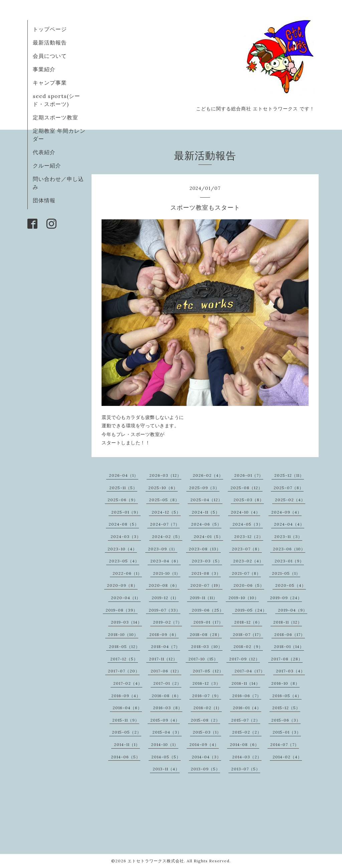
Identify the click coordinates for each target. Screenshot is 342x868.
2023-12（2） (249, 536)
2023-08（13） (205, 549)
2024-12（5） (166, 512)
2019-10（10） (244, 598)
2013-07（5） (246, 769)
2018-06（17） (290, 634)
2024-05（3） (248, 524)
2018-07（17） (248, 634)
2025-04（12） (206, 500)
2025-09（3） (204, 488)
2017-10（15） (203, 659)
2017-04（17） (250, 671)
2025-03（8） (249, 500)
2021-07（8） (246, 573)
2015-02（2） (247, 732)
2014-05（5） (166, 757)
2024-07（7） (165, 524)
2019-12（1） (165, 598)
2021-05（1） (286, 573)
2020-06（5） (249, 585)
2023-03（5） (207, 561)
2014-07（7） (285, 744)
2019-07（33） (164, 610)
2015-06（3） (286, 720)
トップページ (50, 29)
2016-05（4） (287, 696)
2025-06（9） (123, 500)
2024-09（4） (286, 512)
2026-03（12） (165, 475)
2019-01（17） (208, 622)
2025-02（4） (290, 500)
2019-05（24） (251, 610)
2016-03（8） (168, 708)
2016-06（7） (247, 696)
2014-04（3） (206, 757)
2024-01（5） (208, 536)
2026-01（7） (249, 475)
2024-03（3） (126, 536)
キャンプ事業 (50, 83)
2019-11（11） (204, 598)
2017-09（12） (244, 659)
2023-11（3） (288, 536)
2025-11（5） (123, 488)
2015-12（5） (286, 708)
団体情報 (44, 200)
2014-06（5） (126, 757)
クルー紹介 (47, 166)
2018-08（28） (206, 634)
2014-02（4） (287, 757)
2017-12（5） (124, 659)
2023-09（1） (163, 549)
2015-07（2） (246, 720)
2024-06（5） (206, 524)
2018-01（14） (289, 646)
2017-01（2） (167, 683)
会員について (50, 56)
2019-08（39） (122, 610)
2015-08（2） (205, 720)
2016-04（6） (127, 708)
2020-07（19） (206, 585)
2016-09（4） (126, 696)
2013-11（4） (166, 769)
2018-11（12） (288, 622)
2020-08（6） (164, 585)
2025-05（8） (164, 500)
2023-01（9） (289, 561)
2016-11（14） (246, 683)
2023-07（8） (247, 549)
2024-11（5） (206, 512)
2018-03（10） (207, 646)
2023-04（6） (165, 561)
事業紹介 (44, 69)
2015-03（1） (207, 732)
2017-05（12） (208, 671)
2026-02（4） (208, 475)
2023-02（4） (248, 561)
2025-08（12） (246, 488)
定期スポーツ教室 (55, 117)
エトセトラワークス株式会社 (156, 861)
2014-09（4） (204, 744)
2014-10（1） (165, 744)
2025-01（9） (126, 512)
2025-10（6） (163, 488)
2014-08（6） (244, 744)
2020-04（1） (126, 598)
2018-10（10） (123, 634)
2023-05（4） (124, 561)
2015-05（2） (127, 732)
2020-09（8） (122, 585)
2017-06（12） (166, 671)
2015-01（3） (287, 732)
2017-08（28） (287, 659)
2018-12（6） (248, 622)
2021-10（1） (167, 573)
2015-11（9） (126, 720)
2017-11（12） (163, 659)
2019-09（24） (286, 598)
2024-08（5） (124, 524)
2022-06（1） (127, 573)
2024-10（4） (245, 512)
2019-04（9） (293, 610)
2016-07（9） (207, 696)
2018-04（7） (165, 646)
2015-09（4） (165, 720)
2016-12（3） (206, 683)
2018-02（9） (248, 646)
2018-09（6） (164, 634)
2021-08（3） (206, 573)
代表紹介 (44, 152)
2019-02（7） (167, 622)
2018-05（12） (124, 646)
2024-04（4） (289, 524)
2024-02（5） (167, 536)
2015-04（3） (167, 732)
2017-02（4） (128, 683)
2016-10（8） (285, 683)
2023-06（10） (289, 549)
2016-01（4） (247, 708)
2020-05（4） (291, 585)
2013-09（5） (205, 769)
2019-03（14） (126, 622)
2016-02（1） (208, 708)
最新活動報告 (50, 42)
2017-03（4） (290, 671)
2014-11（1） (127, 744)
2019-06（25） (208, 610)
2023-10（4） (122, 549)
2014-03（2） (247, 757)
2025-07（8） (289, 488)
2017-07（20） (124, 671)
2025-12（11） (289, 475)
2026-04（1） (124, 475)
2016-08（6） (166, 696)
